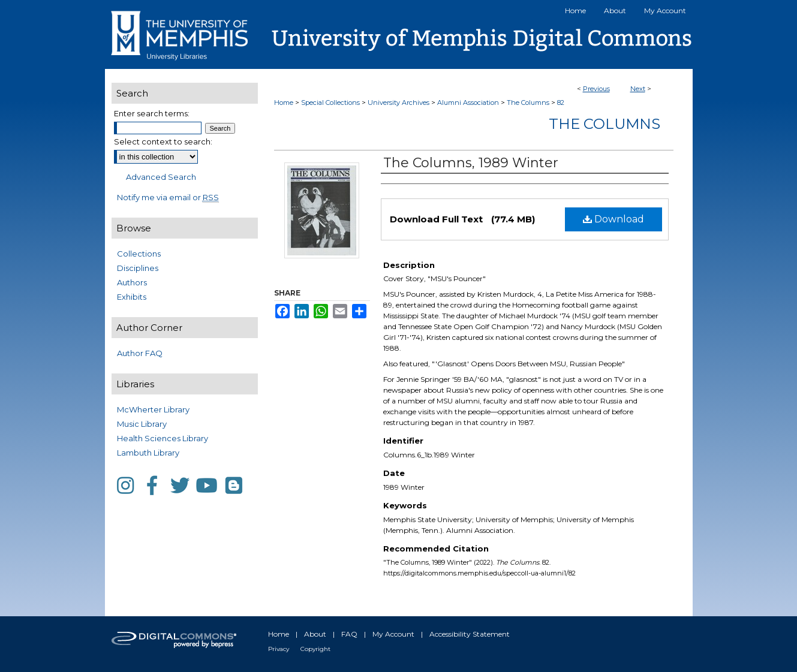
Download (613, 219)
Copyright (315, 649)
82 (561, 103)
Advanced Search (161, 177)
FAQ (349, 634)
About (315, 634)
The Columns (528, 103)
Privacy (279, 649)
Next (638, 89)
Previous (596, 89)
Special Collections (330, 103)
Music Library (142, 424)
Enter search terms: (152, 113)
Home (284, 103)
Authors (132, 282)
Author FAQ (140, 353)
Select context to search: (163, 141)
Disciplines (138, 268)
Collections (139, 254)
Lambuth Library (148, 453)
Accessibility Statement (470, 634)
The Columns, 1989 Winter (471, 163)
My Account (393, 634)
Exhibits (132, 297)
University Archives (398, 103)
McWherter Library (153, 409)
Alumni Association (468, 103)
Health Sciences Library (163, 438)
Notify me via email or (168, 197)
